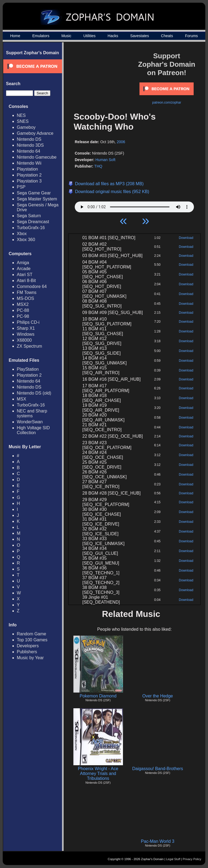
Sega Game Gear (34, 193)
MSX (22, 399)
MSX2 (23, 304)
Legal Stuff (173, 859)
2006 (121, 142)
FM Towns (27, 292)
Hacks (113, 36)
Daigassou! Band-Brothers (158, 769)
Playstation (27, 169)
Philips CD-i (28, 322)
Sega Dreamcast (33, 222)
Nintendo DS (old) (34, 393)
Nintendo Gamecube (37, 157)
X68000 (24, 340)
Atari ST (25, 275)
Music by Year (30, 658)
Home (15, 36)
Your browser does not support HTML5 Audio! (134, 206)
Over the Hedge (158, 696)
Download (186, 238)
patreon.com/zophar (167, 103)
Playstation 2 (29, 175)
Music (66, 36)
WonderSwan (30, 422)
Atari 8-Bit (26, 281)
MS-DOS (25, 298)
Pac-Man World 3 (157, 841)
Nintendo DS (29, 139)
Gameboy (26, 127)
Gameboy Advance (35, 133)
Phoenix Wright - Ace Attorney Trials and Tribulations (98, 773)
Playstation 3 (29, 181)
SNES (23, 121)
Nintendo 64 (28, 151)
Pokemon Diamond (98, 696)
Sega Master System (37, 199)
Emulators (41, 36)
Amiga (23, 263)
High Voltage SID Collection (33, 430)
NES (21, 115)
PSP (21, 187)
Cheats (167, 36)
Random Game (32, 634)
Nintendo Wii (29, 163)
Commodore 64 (32, 286)
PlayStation (28, 369)
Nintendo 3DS (30, 145)
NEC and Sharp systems (32, 413)
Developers (28, 646)
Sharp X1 (26, 328)
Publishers (27, 652)
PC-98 (23, 316)
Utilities (90, 36)
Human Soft (105, 160)
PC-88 (23, 310)
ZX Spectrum (29, 346)
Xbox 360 (26, 240)
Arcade (24, 269)
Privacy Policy (192, 859)
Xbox (22, 234)
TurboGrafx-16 (31, 228)
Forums (191, 36)
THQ (98, 166)
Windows (26, 334)
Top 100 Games (32, 640)
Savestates (140, 36)
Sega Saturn (29, 216)
